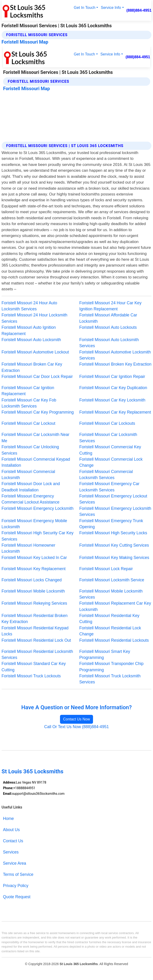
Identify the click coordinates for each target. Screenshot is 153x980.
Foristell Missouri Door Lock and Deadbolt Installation (31, 487)
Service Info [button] (111, 7)
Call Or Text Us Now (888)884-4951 (76, 727)
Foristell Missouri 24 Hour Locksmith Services (35, 318)
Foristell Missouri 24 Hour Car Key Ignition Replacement (110, 306)
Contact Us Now (76, 719)
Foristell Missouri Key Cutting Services (114, 545)
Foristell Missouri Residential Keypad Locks (35, 631)
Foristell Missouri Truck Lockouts (31, 676)
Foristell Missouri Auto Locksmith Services (109, 343)
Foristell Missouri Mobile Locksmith (33, 591)
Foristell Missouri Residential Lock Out (36, 640)
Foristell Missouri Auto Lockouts (108, 327)
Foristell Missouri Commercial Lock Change (111, 462)
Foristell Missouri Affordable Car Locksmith (108, 318)
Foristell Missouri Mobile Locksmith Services (111, 594)
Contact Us (13, 841)
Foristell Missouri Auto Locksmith (31, 340)
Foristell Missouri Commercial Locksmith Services (106, 475)
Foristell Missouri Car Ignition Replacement (28, 391)
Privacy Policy (16, 886)
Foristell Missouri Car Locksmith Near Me (36, 438)
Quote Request (17, 897)
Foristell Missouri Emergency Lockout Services (113, 499)
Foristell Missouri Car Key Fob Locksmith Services (29, 403)
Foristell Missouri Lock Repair (106, 569)
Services (11, 852)
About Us (11, 830)
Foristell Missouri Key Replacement (34, 569)
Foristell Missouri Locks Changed (32, 580)
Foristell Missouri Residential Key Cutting (109, 619)
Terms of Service (18, 874)
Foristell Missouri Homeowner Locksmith (28, 548)
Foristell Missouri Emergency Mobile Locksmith (34, 524)
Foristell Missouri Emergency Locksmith (38, 508)
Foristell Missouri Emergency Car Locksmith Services (109, 487)
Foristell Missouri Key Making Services (114, 558)
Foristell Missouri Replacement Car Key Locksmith (115, 606)
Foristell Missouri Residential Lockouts (114, 640)
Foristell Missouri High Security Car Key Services (38, 536)
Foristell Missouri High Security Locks (113, 533)
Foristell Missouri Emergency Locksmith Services (115, 511)
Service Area (15, 863)
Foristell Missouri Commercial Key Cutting (110, 450)
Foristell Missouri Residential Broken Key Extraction (35, 619)
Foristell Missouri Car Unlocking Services (30, 450)
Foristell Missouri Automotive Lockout (35, 352)
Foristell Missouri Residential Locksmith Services (37, 654)
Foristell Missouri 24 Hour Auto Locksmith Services (29, 306)
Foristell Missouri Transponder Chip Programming (111, 667)
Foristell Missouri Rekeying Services (34, 603)
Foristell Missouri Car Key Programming (38, 412)
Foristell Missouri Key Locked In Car (34, 558)
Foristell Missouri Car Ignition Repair (112, 377)
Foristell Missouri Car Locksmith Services (108, 438)
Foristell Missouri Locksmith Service (112, 580)
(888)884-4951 (139, 10)
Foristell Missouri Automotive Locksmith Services (115, 355)
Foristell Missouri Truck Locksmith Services (110, 679)
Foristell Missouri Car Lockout (28, 423)
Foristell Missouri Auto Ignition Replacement (29, 330)
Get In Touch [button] (85, 7)
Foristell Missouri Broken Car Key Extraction (32, 367)
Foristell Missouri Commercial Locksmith (28, 475)
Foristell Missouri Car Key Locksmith (112, 400)
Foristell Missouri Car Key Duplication (113, 388)
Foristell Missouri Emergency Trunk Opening (111, 524)
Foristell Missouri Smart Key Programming (105, 654)
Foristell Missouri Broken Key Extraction (115, 364)
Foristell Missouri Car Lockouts (107, 423)
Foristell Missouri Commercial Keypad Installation (36, 462)
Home (8, 819)
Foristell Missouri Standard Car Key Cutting (34, 667)
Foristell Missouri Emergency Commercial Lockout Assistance (31, 499)
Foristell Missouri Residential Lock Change (110, 631)
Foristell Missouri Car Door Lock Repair (37, 377)
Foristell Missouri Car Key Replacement (115, 412)
